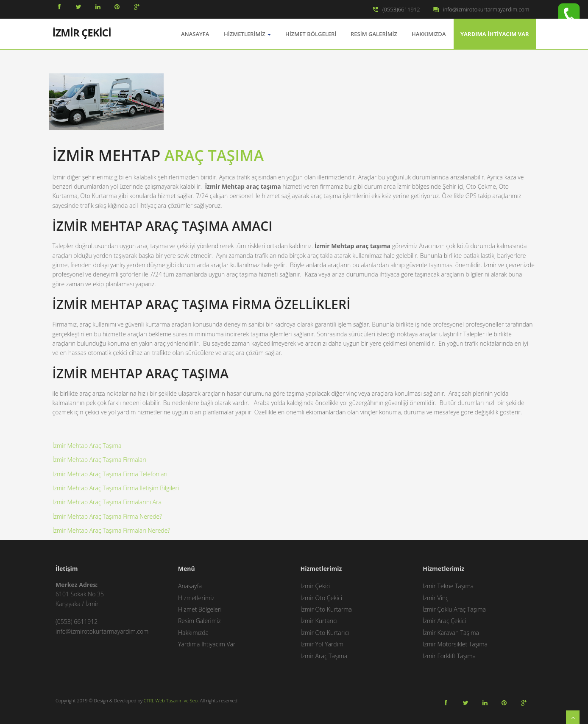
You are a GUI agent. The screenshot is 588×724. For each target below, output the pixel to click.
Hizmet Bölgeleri (311, 34)
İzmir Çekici (316, 586)
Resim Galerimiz (374, 34)
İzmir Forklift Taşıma (449, 656)
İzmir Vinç (436, 598)
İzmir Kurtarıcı (319, 621)
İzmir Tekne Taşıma (448, 586)
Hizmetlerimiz (247, 34)
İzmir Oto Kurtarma (326, 609)
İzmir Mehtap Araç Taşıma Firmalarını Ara (107, 502)
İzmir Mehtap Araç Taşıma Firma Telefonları (110, 474)
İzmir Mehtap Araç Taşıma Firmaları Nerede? (111, 530)
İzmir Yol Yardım (322, 644)
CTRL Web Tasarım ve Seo (171, 700)
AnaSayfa (195, 34)
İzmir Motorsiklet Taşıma (455, 644)
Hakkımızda (429, 34)
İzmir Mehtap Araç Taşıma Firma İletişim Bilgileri (116, 488)
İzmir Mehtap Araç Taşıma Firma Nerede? (107, 516)
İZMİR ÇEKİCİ (82, 32)
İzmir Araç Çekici (444, 621)
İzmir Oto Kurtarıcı (325, 633)
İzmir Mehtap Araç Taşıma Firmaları (99, 460)
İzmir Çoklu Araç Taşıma (454, 609)
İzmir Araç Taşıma (324, 656)
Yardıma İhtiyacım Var (495, 34)
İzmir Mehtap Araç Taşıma (87, 446)
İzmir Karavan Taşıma (451, 633)
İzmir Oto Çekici (321, 598)
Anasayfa (190, 586)
